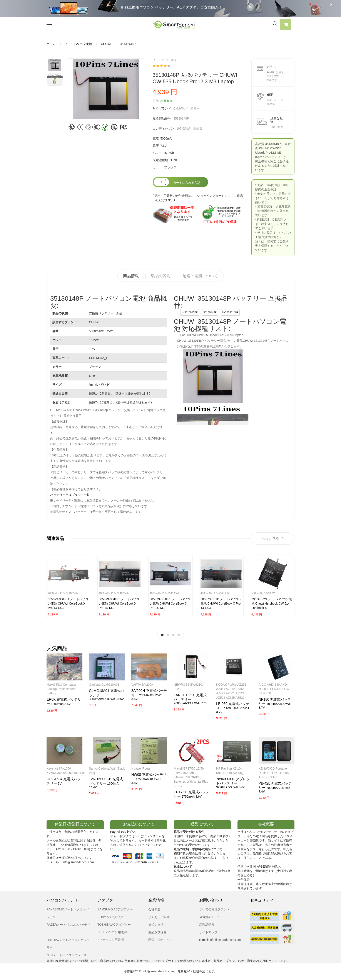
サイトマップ (208, 932)
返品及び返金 (157, 932)
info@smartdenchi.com (225, 940)
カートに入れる (187, 183)
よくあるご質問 (159, 917)
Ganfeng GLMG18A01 (104, 685)
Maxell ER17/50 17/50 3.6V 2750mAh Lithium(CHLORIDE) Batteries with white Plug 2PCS (191, 777)
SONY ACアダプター (112, 917)
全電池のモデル (210, 917)
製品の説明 (161, 276)
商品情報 (131, 276)
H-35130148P (230, 312)
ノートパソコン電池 (78, 44)
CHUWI (106, 44)
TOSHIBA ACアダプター (114, 925)
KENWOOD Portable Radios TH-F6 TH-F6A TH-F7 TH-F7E (274, 773)
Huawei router (141, 768)
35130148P (210, 312)
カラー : (158, 167)
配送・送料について (200, 276)
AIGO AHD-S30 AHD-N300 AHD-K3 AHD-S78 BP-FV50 (275, 689)
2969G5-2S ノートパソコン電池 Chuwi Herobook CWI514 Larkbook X (272, 603)
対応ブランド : (163, 108)
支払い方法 (156, 925)
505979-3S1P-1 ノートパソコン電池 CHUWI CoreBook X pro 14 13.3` (68, 603)
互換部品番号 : (163, 118)
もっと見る (273, 538)
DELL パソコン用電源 (112, 932)
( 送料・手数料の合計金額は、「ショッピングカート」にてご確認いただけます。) (198, 198)
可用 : (157, 101)
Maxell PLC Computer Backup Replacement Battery (61, 689)
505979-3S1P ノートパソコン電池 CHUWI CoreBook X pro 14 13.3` (221, 603)
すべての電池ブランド (214, 909)
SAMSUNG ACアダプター (115, 909)
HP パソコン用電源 (111, 940)
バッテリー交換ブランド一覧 (70, 495)
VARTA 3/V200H (142, 685)
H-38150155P (190, 312)
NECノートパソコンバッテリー (68, 955)
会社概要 (154, 909)
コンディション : (164, 128)
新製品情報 (207, 925)
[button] (286, 25)
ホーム (51, 44)
